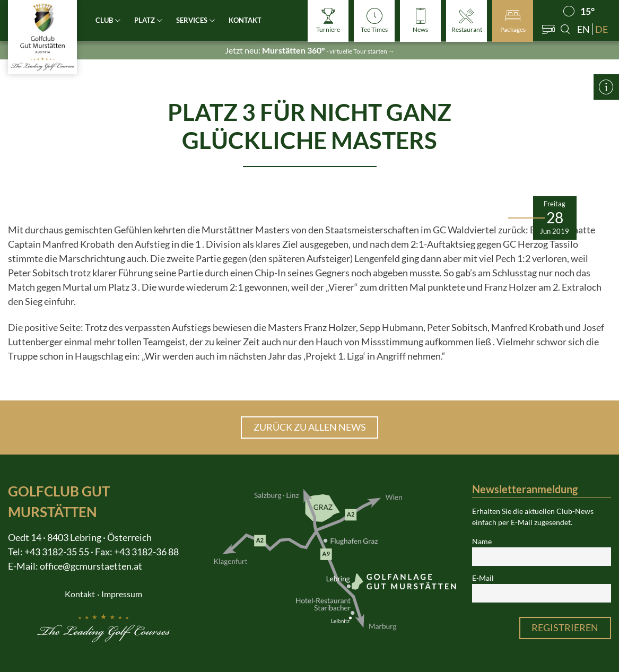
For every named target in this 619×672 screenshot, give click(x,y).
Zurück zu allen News (310, 427)
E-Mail (483, 578)
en (583, 29)
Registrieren (565, 627)
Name (482, 542)
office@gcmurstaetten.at (91, 566)
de (601, 29)
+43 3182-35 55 (57, 552)
